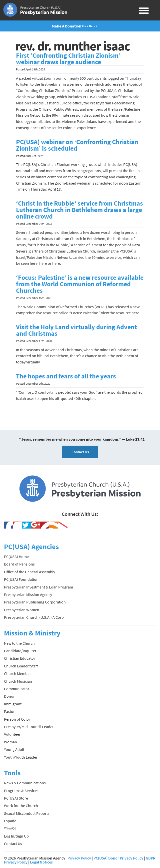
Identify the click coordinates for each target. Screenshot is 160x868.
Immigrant (13, 704)
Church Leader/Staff (21, 666)
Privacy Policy (79, 858)
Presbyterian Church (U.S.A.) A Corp (34, 617)
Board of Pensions (19, 564)
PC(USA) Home (16, 557)
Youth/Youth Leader (21, 757)
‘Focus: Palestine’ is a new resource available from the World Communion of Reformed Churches (80, 284)
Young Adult (14, 749)
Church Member (17, 673)
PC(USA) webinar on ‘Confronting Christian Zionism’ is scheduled (77, 145)
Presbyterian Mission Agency (28, 594)
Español (11, 821)
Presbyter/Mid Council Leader (29, 727)
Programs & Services (21, 791)
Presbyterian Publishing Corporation (35, 602)
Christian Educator (20, 658)
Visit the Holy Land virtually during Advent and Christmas (76, 330)
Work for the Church (21, 806)
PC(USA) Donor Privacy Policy (118, 858)
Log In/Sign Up (16, 836)
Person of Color (17, 719)
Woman (10, 742)
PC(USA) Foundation (21, 579)
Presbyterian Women (22, 610)
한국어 (10, 828)
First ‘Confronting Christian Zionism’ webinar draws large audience (68, 59)
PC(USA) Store (16, 798)
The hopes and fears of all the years (66, 376)
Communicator (17, 689)
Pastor (9, 711)
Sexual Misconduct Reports (27, 813)
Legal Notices (41, 862)
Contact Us (80, 452)
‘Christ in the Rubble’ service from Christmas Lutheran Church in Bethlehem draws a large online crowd (79, 210)
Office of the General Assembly (29, 572)
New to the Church (19, 643)
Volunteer (12, 734)
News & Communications (25, 783)
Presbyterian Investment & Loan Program (38, 587)
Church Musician (18, 681)
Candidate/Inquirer (20, 651)
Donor (9, 696)
